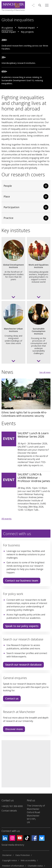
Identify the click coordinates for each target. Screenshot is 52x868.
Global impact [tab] (9, 32)
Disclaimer (7, 855)
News (7, 372)
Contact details (9, 811)
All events (7, 519)
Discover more (13, 730)
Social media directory (13, 845)
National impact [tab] (26, 28)
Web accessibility (28, 860)
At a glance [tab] (7, 28)
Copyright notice (10, 860)
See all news (45, 372)
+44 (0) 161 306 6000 (12, 806)
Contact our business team (22, 581)
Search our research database (23, 665)
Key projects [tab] (27, 32)
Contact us (11, 699)
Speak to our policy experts (22, 626)
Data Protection (23, 855)
